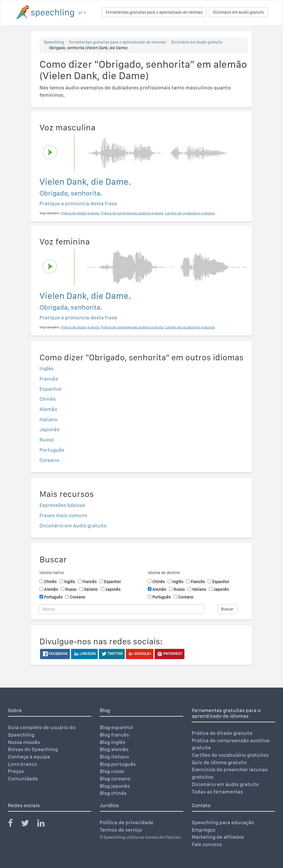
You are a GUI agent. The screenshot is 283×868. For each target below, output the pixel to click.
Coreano (49, 460)
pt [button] (82, 13)
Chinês (48, 399)
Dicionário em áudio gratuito (239, 12)
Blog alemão (114, 749)
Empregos (204, 830)
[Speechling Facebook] (14, 824)
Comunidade (23, 778)
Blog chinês (113, 793)
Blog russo (112, 771)
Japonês (49, 429)
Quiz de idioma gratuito (219, 762)
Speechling (54, 42)
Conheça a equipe (29, 757)
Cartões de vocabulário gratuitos (230, 755)
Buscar (227, 609)
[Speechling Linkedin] (44, 824)
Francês (49, 379)
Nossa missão (24, 742)
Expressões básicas (62, 505)
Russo (47, 440)
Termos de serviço (121, 830)
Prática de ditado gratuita (222, 733)
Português (52, 450)
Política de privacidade (127, 822)
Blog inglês (113, 742)
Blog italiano (114, 757)
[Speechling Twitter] (29, 824)
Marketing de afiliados (218, 837)
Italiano (48, 419)
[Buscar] (121, 609)
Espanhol (50, 389)
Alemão (48, 409)
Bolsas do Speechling (33, 749)
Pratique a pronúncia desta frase (78, 203)
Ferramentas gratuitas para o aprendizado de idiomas (154, 12)
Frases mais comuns (63, 515)
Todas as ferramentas (217, 792)
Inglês (47, 368)
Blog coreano (115, 778)
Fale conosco (207, 844)
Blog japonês (115, 786)
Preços (16, 771)
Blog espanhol (116, 727)
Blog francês (114, 735)
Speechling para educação (223, 822)
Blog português (118, 764)
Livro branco (22, 764)
